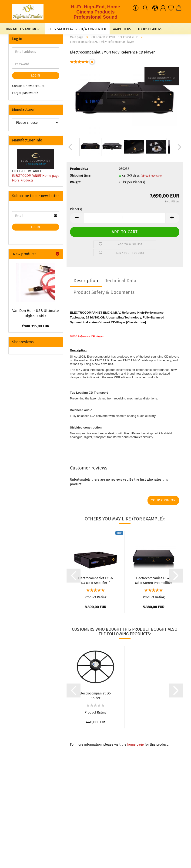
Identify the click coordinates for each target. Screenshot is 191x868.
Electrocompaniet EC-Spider (95, 695)
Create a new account (28, 86)
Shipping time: (81, 176)
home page (136, 745)
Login (36, 76)
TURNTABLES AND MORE (23, 29)
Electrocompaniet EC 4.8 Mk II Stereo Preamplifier (154, 580)
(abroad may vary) (151, 176)
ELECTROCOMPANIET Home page (36, 176)
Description (86, 281)
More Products (23, 180)
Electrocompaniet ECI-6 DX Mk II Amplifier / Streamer (95, 580)
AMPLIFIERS (122, 29)
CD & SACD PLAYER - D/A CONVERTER (77, 29)
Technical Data (121, 281)
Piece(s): (76, 209)
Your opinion (163, 500)
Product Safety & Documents (104, 292)
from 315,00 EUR (36, 326)
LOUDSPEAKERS (150, 29)
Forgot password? (25, 93)
